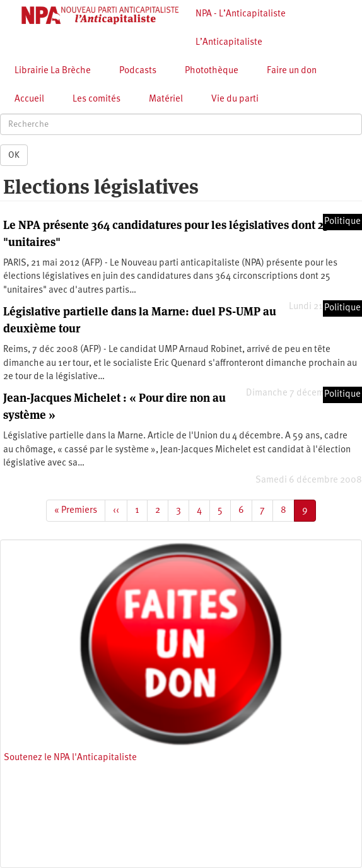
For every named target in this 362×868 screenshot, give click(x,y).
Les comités (96, 99)
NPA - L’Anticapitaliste (241, 14)
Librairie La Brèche (53, 71)
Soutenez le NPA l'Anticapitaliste (70, 758)
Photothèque (212, 71)
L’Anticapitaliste (229, 43)
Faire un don (292, 71)
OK (14, 155)
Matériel (166, 99)
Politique (342, 222)
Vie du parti (235, 99)
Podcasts (138, 71)
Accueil (29, 99)
